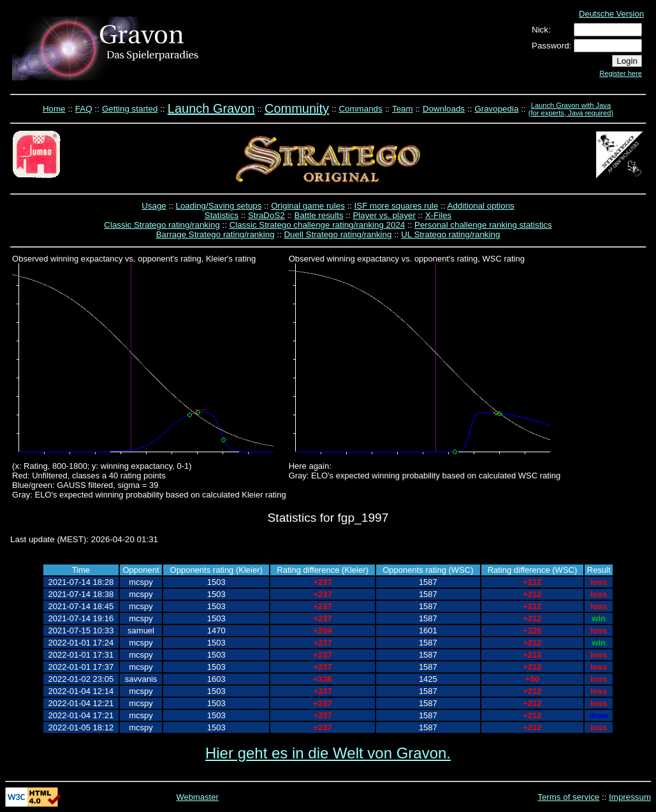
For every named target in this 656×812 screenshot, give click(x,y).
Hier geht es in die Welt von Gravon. (328, 753)
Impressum (630, 797)
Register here (621, 73)
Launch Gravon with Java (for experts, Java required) (571, 109)
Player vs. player (384, 215)
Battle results (319, 215)
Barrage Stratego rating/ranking (215, 234)
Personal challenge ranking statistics (483, 225)
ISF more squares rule (397, 206)
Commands (360, 109)
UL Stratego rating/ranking (450, 234)
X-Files (438, 215)
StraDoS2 (266, 215)
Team (403, 109)
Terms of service (568, 797)
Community (297, 108)
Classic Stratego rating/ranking (162, 225)
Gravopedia (496, 109)
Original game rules (308, 206)
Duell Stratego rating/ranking (338, 234)
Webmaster (198, 797)
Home (54, 109)
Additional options (481, 206)
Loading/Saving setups (219, 206)
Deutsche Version (611, 14)
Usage (154, 206)
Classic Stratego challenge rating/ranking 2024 (317, 225)
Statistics (222, 215)
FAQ (84, 109)
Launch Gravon (211, 108)
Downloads (444, 109)
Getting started (130, 109)
